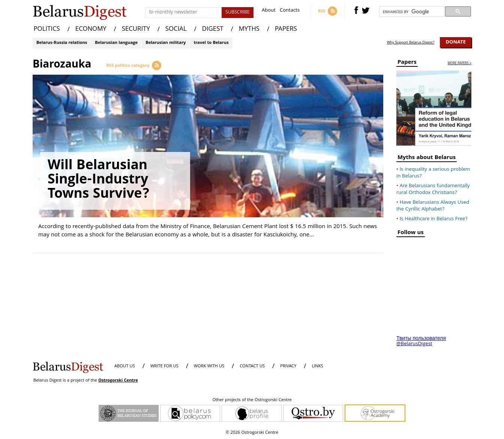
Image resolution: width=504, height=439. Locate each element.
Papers (407, 63)
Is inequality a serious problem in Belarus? (433, 173)
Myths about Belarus (427, 159)
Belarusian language (116, 43)
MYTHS (249, 29)
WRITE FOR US (164, 366)
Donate (456, 42)
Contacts (290, 11)
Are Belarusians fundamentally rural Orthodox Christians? (433, 189)
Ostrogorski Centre (118, 381)
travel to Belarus (211, 43)
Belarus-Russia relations (62, 43)
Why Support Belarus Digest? (411, 43)
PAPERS (286, 29)
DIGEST (213, 29)
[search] (411, 12)
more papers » (460, 64)
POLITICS (47, 29)
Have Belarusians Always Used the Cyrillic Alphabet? (433, 206)
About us (125, 366)
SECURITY (136, 29)
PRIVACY (288, 366)
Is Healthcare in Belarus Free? (434, 219)
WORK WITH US (209, 366)
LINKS (317, 366)
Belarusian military (166, 43)
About (269, 11)
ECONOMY (91, 29)
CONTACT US (252, 366)
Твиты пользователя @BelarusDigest (421, 341)
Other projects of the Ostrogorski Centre (252, 400)
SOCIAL (176, 29)
